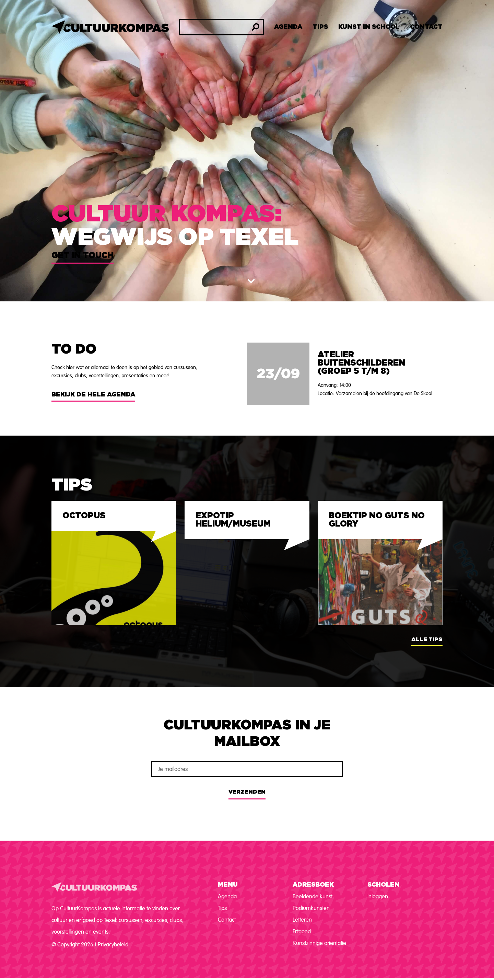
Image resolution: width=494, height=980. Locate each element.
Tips (320, 27)
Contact (426, 27)
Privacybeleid (113, 944)
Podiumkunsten (311, 908)
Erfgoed (302, 931)
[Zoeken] (256, 27)
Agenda (288, 27)
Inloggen (378, 896)
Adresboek (313, 885)
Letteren (302, 920)
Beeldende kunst (313, 896)
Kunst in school (369, 27)
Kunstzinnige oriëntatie (319, 943)
